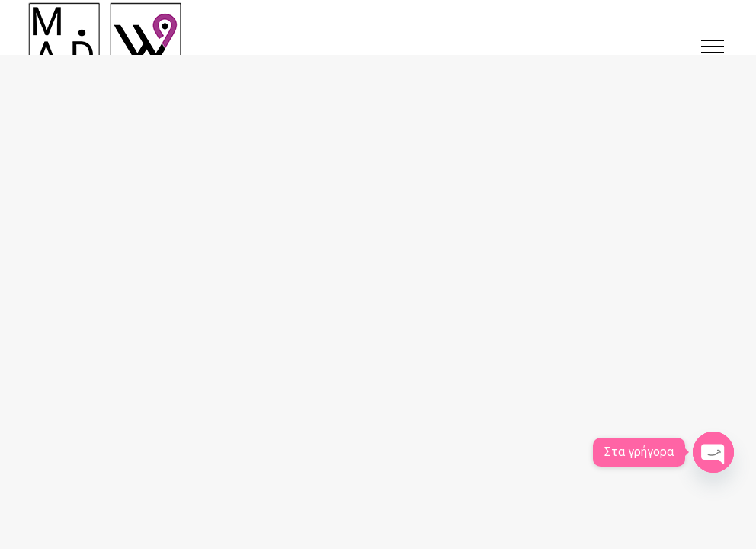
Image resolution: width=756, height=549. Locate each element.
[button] (713, 47)
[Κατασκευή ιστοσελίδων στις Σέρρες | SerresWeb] (105, 38)
